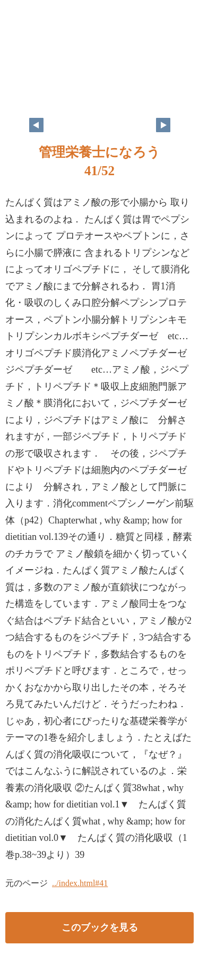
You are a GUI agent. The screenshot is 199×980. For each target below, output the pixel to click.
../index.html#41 (80, 883)
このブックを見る (100, 927)
